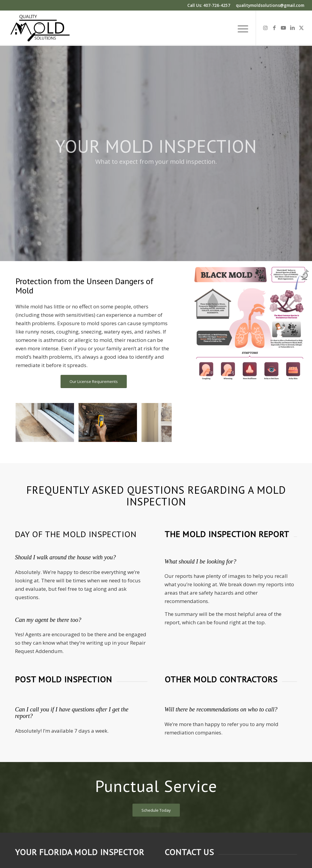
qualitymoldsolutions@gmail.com (270, 5)
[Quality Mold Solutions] (40, 28)
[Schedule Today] (156, 810)
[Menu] (241, 28)
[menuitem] (241, 28)
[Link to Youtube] (283, 28)
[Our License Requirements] (94, 382)
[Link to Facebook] (274, 28)
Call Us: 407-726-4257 (209, 5)
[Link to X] (301, 28)
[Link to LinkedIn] (292, 28)
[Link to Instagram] (265, 28)
